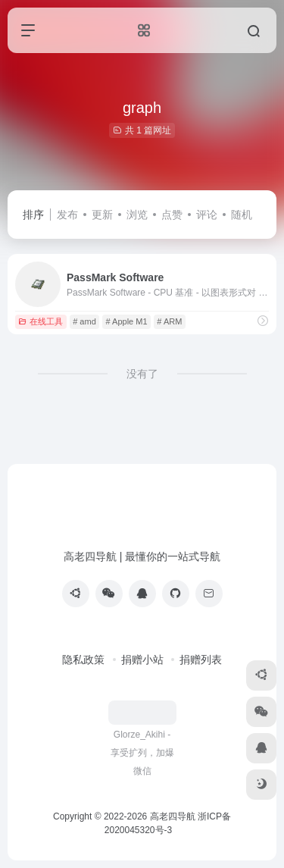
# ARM (169, 321)
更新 (102, 215)
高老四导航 (173, 816)
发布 (67, 215)
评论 (207, 215)
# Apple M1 (127, 321)
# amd (84, 321)
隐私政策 (83, 660)
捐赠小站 (142, 660)
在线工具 (41, 321)
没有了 (142, 374)
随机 (242, 215)
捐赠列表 (201, 660)
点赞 (172, 215)
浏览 (137, 215)
